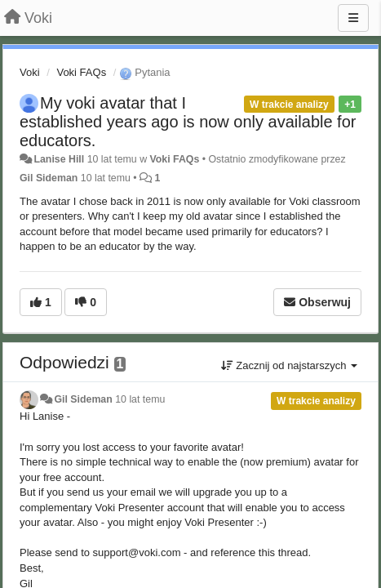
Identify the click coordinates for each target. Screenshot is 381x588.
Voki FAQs (81, 72)
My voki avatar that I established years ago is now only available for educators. (188, 122)
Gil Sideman (49, 178)
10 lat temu (140, 399)
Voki (30, 72)
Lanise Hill (59, 159)
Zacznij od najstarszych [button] (289, 365)
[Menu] (353, 18)
